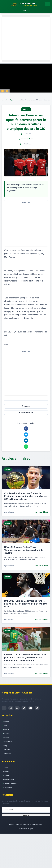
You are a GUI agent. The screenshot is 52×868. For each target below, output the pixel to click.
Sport (12, 100)
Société (6, 721)
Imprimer (26, 406)
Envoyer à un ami (26, 413)
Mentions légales (10, 783)
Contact (6, 771)
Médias (6, 738)
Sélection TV (8, 742)
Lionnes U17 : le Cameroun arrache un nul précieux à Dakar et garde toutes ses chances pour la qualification (26, 658)
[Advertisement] (20, 38)
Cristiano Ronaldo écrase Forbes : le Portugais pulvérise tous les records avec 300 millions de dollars (26, 496)
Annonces (7, 754)
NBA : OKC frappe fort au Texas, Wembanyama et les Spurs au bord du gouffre (24, 550)
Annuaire (7, 750)
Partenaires (8, 787)
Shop (5, 746)
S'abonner (26, 815)
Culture (6, 730)
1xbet (6, 767)
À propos (7, 775)
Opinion (6, 733)
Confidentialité (9, 779)
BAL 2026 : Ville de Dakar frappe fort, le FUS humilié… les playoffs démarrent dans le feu (26, 604)
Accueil (4, 100)
